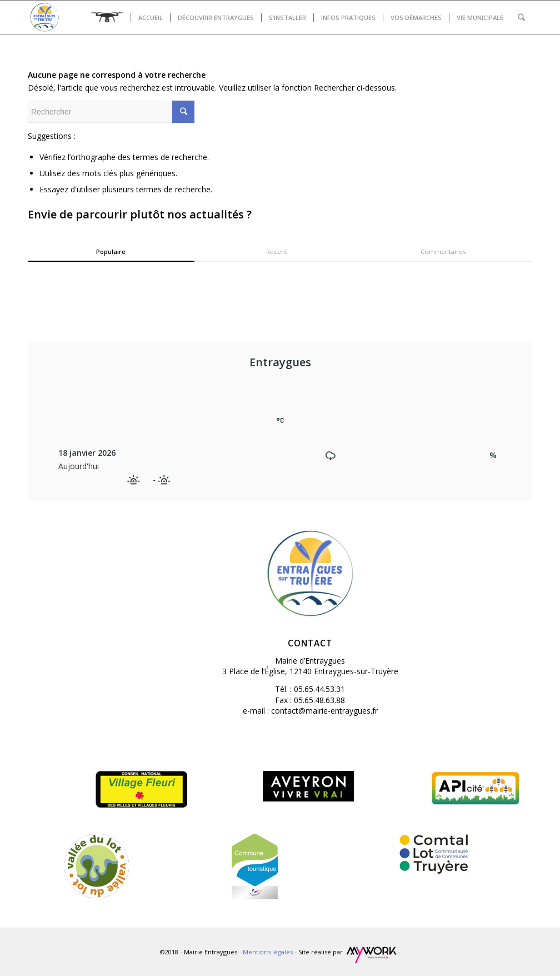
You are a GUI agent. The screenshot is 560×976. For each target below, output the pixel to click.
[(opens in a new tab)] (476, 854)
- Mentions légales (267, 952)
